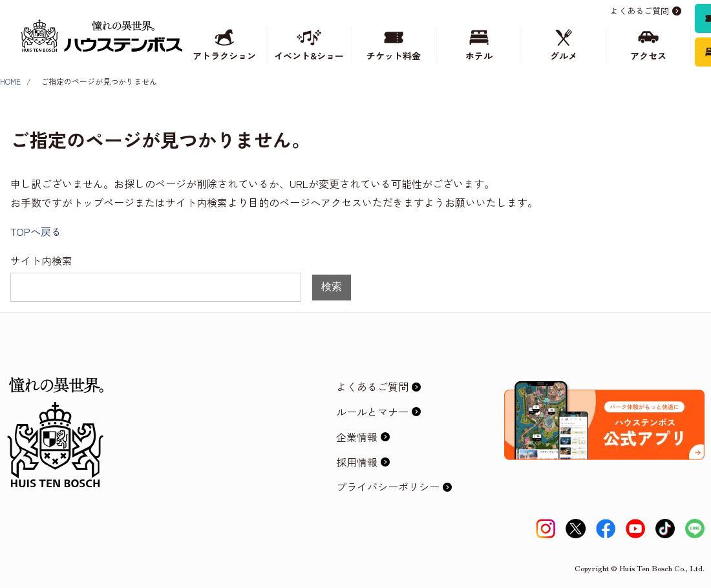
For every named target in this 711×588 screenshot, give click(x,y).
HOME (10, 81)
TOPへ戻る (36, 231)
